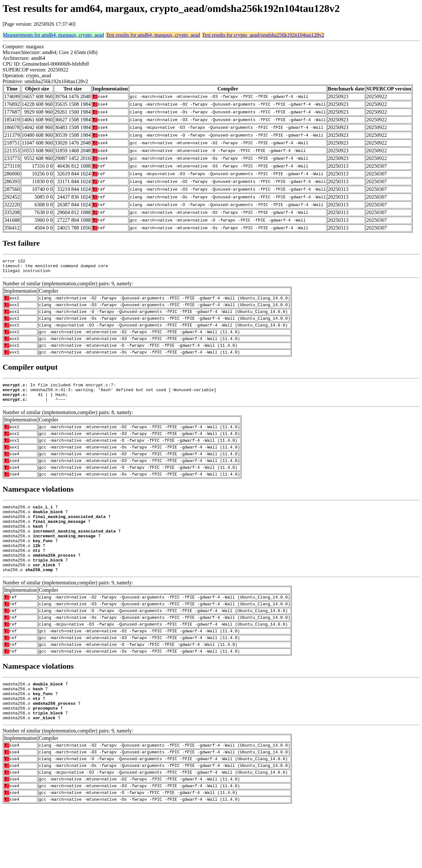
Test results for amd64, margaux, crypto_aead (153, 35)
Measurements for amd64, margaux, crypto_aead (53, 35)
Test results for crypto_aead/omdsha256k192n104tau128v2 (263, 35)
